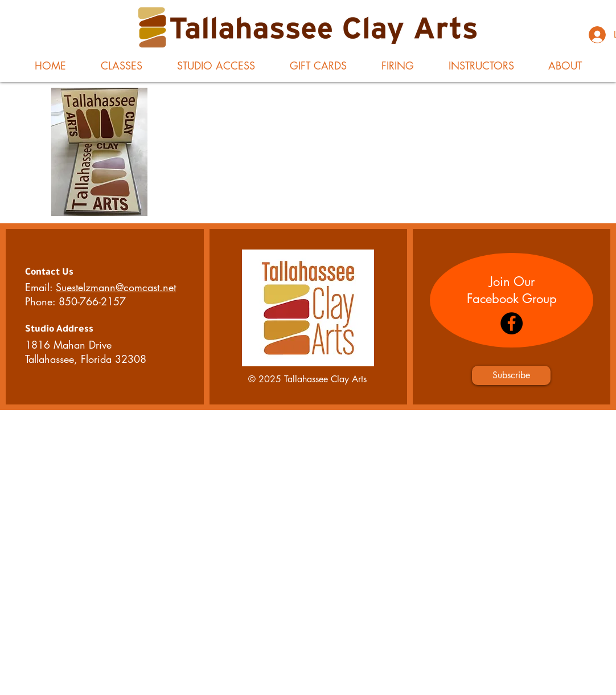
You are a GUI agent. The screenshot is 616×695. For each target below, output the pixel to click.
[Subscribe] (511, 375)
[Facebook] (512, 323)
